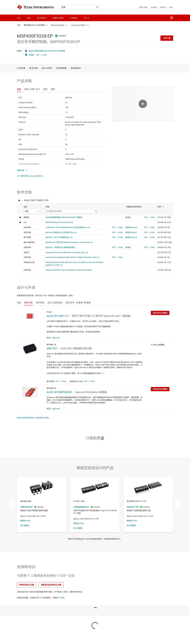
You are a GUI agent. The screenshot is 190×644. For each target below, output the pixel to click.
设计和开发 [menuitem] (42, 18)
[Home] (35, 7)
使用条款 (78, 592)
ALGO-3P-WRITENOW (59, 392)
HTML (45, 55)
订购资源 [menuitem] (74, 18)
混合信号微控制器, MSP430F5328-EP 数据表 (47, 51)
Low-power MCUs (78, 25)
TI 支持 (61, 598)
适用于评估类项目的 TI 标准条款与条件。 (34, 418)
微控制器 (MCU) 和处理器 (34, 25)
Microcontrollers (58, 25)
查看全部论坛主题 (27, 585)
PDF (38, 55)
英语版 (31, 55)
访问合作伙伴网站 (160, 313)
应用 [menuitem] (29, 18)
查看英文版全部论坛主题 (51, 585)
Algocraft (56, 338)
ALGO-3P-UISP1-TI (57, 316)
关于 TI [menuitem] (86, 18)
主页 (19, 25)
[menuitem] (172, 18)
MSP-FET (52, 348)
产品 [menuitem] (19, 18)
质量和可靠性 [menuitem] (58, 18)
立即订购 (167, 38)
